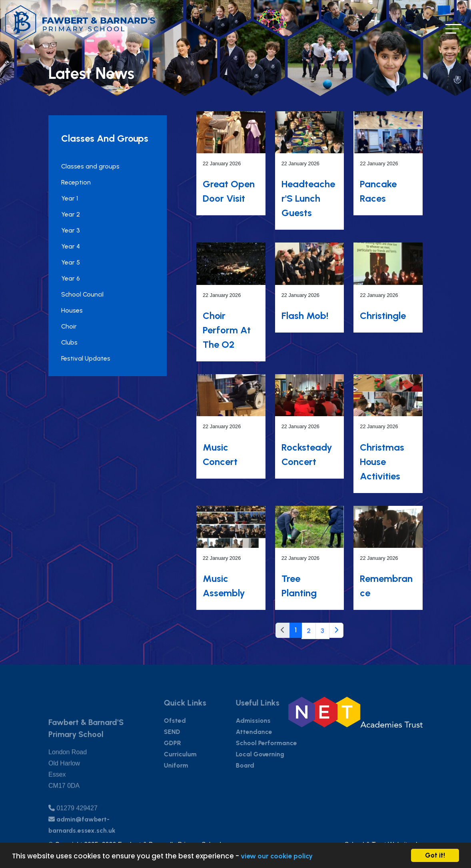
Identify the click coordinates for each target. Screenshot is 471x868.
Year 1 (70, 198)
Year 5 (71, 262)
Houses (72, 310)
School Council (82, 294)
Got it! (435, 855)
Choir (69, 326)
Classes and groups (90, 166)
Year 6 (71, 278)
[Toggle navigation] (453, 29)
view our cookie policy (277, 856)
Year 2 (71, 214)
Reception (76, 182)
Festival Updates (86, 358)
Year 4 (71, 246)
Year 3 (71, 230)
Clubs (69, 342)
